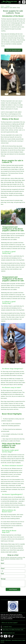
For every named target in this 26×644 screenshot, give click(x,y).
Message (13, 583)
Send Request (13, 589)
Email (13, 575)
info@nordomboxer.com (8, 633)
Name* (13, 565)
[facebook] (2, 636)
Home (2, 6)
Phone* (13, 570)
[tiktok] (13, 636)
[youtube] (6, 636)
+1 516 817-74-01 (6, 627)
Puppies (8, 6)
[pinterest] (9, 636)
